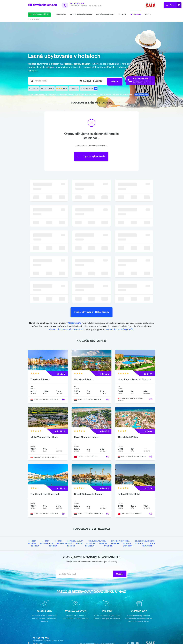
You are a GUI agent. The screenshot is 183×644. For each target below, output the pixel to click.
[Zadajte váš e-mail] (85, 562)
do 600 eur (139, 532)
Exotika (122, 15)
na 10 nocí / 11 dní (35, 532)
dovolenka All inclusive (133, 530)
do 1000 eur (79, 534)
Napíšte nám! (75, 314)
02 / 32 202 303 (80, 4)
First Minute (146, 534)
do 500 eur (127, 532)
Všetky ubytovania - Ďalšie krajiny (91, 305)
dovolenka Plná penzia (111, 530)
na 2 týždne (79, 532)
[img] (150, 6)
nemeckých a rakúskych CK (118, 320)
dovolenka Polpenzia (90, 530)
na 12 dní (67, 532)
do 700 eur (151, 532)
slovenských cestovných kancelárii (68, 320)
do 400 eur (115, 532)
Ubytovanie (135, 15)
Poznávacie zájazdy (105, 15)
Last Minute (60, 15)
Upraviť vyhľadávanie (90, 155)
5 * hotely (55, 530)
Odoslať (120, 562)
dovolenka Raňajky (71, 530)
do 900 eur (58, 534)
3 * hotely (32, 530)
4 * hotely (43, 530)
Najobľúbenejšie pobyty (81, 15)
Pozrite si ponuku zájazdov (77, 64)
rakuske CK (101, 534)
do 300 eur (103, 532)
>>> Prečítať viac (141, 95)
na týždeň (151, 530)
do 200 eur (91, 532)
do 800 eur (37, 534)
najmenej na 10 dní (52, 532)
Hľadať (114, 81)
